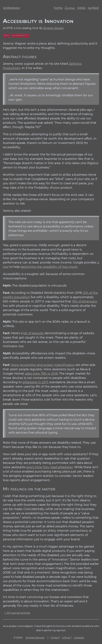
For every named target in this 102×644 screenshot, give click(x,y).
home (58, 8)
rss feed (93, 8)
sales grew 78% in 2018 (41, 374)
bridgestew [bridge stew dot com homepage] (12, 8)
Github (66, 638)
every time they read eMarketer (50, 467)
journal (70, 8)
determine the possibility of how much (49, 267)
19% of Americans (85, 301)
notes (81, 8)
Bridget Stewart (54, 28)
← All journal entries (17, 613)
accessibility (20, 36)
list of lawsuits (33, 333)
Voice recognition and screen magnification (43, 365)
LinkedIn (79, 638)
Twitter (55, 638)
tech (6, 36)
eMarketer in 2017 (35, 382)
